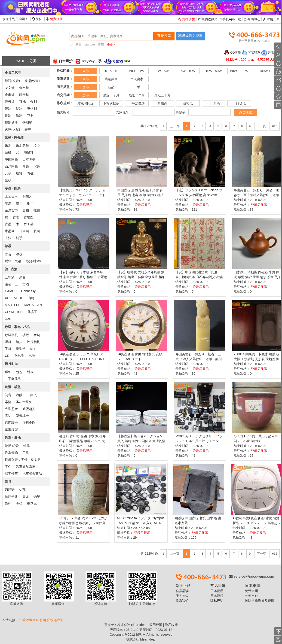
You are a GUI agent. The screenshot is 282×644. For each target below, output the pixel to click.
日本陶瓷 (29, 159)
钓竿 (37, 497)
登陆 (37, 19)
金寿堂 (10, 95)
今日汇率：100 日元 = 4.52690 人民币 (252, 59)
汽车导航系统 (26, 467)
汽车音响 (11, 453)
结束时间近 (86, 103)
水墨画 (10, 231)
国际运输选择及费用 (260, 601)
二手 (137, 87)
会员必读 (182, 591)
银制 (8, 109)
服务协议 (182, 596)
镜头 (19, 342)
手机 (8, 349)
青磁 (30, 173)
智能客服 (270, 53)
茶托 (22, 102)
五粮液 (10, 277)
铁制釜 (27, 122)
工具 (26, 453)
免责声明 (251, 591)
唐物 (26, 210)
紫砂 (79, 44)
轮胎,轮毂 (12, 446)
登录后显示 (84, 205)
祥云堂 (10, 102)
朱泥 (8, 146)
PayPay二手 (88, 61)
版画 (37, 231)
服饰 (8, 372)
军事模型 (11, 430)
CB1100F (90, 44)
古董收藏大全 (29, 620)
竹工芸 (29, 224)
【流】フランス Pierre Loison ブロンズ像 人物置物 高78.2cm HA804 (199, 195)
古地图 (29, 217)
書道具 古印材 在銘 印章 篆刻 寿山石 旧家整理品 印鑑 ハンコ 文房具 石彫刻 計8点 (82, 441)
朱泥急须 (22, 146)
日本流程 (217, 596)
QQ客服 (232, 53)
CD (7, 356)
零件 (8, 467)
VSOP (19, 298)
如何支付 (251, 596)
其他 (8, 319)
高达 (8, 416)
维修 (27, 446)
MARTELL (12, 305)
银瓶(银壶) (12, 81)
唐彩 (19, 173)
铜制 (8, 115)
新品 (111, 87)
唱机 (8, 342)
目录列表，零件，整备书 (23, 460)
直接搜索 (164, 36)
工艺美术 (11, 196)
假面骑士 (11, 423)
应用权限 (156, 625)
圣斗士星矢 (24, 402)
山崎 (31, 298)
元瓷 (8, 173)
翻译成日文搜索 (190, 36)
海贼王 (21, 395)
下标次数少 (137, 103)
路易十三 (11, 284)
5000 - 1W (137, 71)
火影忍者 (11, 409)
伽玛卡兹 (11, 497)
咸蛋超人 (29, 409)
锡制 (19, 109)
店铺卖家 (111, 79)
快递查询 (57, 620)
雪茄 (101, 44)
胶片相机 (34, 342)
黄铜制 (32, 109)
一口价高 (214, 103)
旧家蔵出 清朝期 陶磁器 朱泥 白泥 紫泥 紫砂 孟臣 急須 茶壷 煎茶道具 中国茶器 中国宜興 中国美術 (258, 277)
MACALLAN (33, 305)
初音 (8, 395)
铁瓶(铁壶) (32, 81)
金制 (34, 102)
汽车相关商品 (32, 474)
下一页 (261, 126)
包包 (19, 372)
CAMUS (11, 291)
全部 (86, 71)
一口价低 (239, 103)
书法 (8, 238)
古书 (16, 217)
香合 (8, 254)
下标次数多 (111, 103)
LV (71, 44)
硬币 (19, 203)
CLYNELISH (14, 312)
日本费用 (217, 591)
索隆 (8, 402)
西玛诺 (10, 490)
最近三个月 (162, 95)
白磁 (8, 152)
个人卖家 (137, 79)
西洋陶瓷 (11, 166)
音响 (37, 335)
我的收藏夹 (208, 19)
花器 (30, 115)
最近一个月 (111, 95)
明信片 (27, 196)
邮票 (8, 203)
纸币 (30, 203)
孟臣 (37, 146)
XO (7, 298)
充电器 (19, 356)
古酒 (26, 284)
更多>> (112, 44)
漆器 (19, 254)
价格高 (162, 103)
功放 (26, 335)
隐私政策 (171, 625)
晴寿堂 (24, 95)
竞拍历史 (187, 19)
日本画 (24, 231)
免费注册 (54, 19)
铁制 (19, 115)
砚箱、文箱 (13, 261)
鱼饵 (19, 504)
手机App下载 (231, 19)
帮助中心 (252, 19)
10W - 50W (214, 71)
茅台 (22, 277)
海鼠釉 (29, 152)
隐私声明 (217, 601)
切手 (19, 238)
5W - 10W (188, 71)
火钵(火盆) (12, 129)
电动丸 (32, 504)
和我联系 (251, 53)
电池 (32, 356)
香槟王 (32, 312)
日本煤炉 (62, 61)
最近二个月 (137, 95)
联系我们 (182, 601)
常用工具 (271, 19)
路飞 (34, 395)
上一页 (175, 126)
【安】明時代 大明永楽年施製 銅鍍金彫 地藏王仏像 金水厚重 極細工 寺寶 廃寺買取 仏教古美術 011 (141, 277)
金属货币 (11, 210)
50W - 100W (239, 71)
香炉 (28, 129)
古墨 (8, 224)
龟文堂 (24, 88)
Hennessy (28, 291)
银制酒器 (11, 122)
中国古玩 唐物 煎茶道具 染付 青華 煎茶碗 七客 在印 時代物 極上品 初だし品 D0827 (141, 195)
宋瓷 (37, 166)
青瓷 (26, 166)
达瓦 (22, 490)
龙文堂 (10, 88)
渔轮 (8, 504)
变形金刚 (29, 423)
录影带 (21, 349)
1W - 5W (162, 71)
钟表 (30, 372)
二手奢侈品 (13, 379)
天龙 (26, 497)
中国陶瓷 (11, 159)
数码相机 (11, 335)
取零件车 (11, 474)
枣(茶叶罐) (33, 261)
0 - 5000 (111, 71)
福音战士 (22, 416)
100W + (265, 71)
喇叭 (34, 349)
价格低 (188, 103)
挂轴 (37, 210)
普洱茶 (45, 620)
